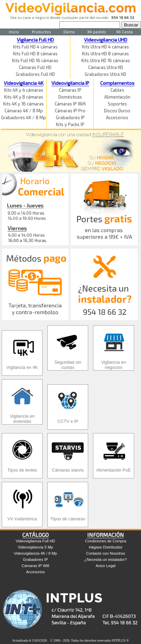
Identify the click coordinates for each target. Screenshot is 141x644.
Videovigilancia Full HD (36, 541)
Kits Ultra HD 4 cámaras (105, 47)
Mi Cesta (125, 32)
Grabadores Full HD (35, 74)
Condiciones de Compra (106, 541)
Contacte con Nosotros (106, 553)
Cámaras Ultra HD (106, 67)
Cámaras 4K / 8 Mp (24, 111)
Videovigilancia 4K (24, 83)
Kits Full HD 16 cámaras (35, 60)
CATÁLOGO (36, 535)
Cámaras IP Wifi (70, 104)
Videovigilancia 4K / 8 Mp (36, 553)
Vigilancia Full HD (35, 40)
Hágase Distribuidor (106, 547)
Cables (117, 90)
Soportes (117, 104)
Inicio (14, 32)
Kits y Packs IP (70, 124)
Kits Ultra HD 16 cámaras (106, 60)
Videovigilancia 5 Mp (35, 547)
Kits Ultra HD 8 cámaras (105, 54)
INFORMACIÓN (105, 535)
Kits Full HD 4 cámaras (35, 47)
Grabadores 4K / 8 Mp (23, 117)
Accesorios (117, 117)
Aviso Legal (106, 566)
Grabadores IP (70, 117)
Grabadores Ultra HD (105, 74)
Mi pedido (97, 32)
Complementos (117, 83)
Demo (69, 32)
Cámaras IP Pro (70, 111)
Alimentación (117, 97)
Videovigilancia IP (70, 83)
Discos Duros (117, 111)
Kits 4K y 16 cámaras (23, 104)
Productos (42, 32)
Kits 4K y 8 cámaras (24, 97)
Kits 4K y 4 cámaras (24, 90)
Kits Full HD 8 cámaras (35, 54)
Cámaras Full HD (35, 67)
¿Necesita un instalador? (106, 560)
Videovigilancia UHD (106, 40)
